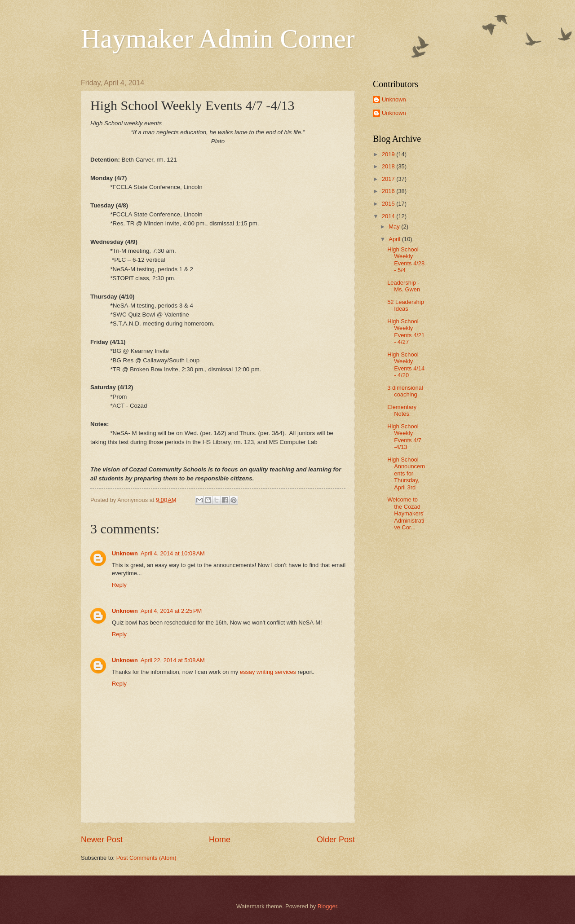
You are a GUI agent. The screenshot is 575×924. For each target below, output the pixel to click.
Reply (119, 585)
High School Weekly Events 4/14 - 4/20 (406, 365)
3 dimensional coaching (405, 391)
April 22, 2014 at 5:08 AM (173, 660)
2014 (389, 216)
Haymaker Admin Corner (218, 39)
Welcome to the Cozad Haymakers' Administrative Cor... (406, 513)
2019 (389, 154)
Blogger (327, 906)
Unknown (125, 553)
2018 (389, 166)
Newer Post (102, 840)
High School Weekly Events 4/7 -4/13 (404, 437)
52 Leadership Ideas (406, 305)
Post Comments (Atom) (146, 858)
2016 (389, 191)
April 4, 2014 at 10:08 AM (173, 553)
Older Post (336, 840)
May (395, 227)
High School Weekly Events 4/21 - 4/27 (406, 332)
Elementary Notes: (402, 410)
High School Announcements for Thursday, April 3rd (406, 473)
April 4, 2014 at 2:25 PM (171, 611)
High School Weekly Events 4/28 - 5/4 (406, 260)
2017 (389, 179)
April (395, 239)
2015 (389, 204)
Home (220, 840)
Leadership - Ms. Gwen (404, 286)
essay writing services (268, 672)
